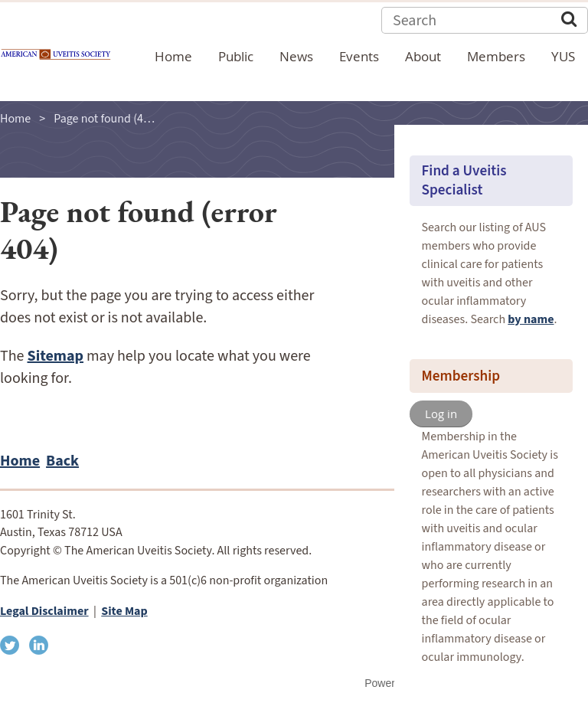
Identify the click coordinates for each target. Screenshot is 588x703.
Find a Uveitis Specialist (464, 180)
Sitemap (56, 356)
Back (62, 461)
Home (15, 119)
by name (531, 319)
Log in (441, 414)
